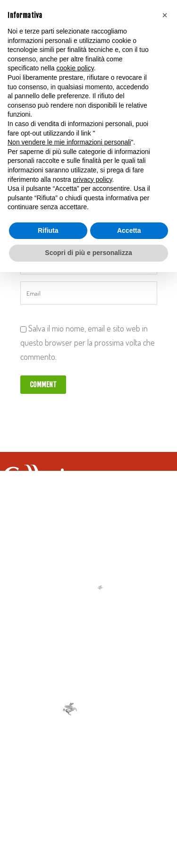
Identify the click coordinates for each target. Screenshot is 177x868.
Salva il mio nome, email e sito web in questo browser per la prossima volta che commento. (88, 342)
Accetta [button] (129, 230)
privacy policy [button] (93, 179)
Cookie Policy (101, 800)
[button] (165, 15)
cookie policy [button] (75, 68)
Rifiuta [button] (48, 230)
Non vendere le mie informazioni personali (69, 142)
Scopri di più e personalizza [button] (88, 253)
